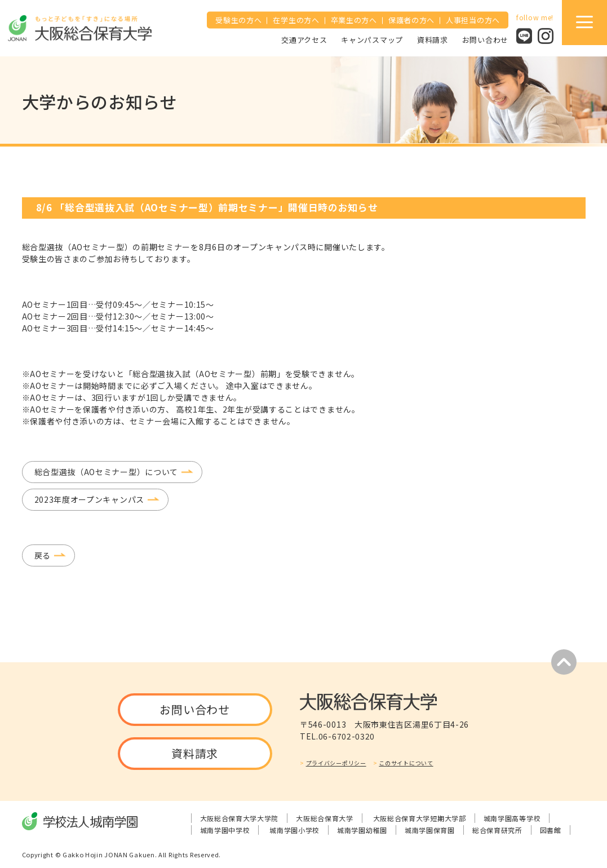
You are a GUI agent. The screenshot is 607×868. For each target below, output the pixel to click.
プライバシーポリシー (336, 763)
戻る (43, 555)
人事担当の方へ (473, 20)
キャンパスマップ (372, 39)
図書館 (551, 830)
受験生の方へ (238, 20)
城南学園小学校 (294, 830)
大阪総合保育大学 (325, 818)
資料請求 (433, 39)
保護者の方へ (411, 20)
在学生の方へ (296, 20)
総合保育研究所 (497, 830)
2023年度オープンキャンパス (90, 499)
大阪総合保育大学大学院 (240, 818)
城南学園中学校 (225, 830)
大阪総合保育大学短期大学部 (420, 818)
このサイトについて (406, 763)
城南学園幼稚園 (362, 830)
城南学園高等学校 (512, 818)
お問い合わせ (485, 39)
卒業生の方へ (354, 20)
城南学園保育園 (430, 830)
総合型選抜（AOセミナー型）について (107, 472)
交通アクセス (304, 39)
